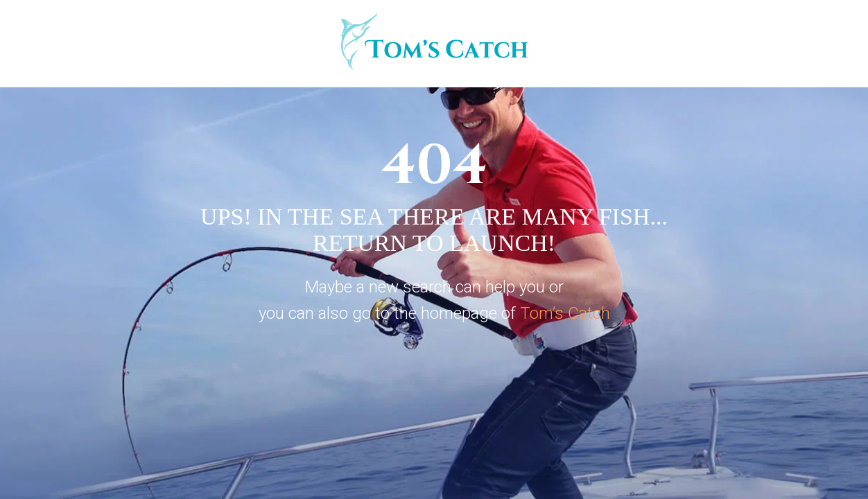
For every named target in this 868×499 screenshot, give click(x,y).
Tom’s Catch (565, 313)
